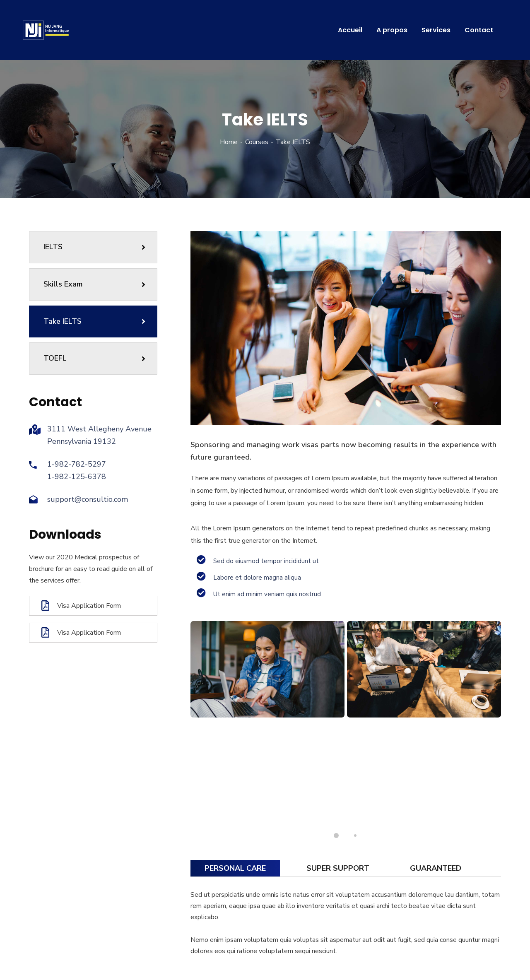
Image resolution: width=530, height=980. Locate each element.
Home (229, 142)
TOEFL (94, 358)
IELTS (94, 247)
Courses (257, 142)
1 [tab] (336, 836)
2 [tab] (355, 836)
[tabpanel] (267, 669)
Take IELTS (94, 321)
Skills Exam (94, 284)
